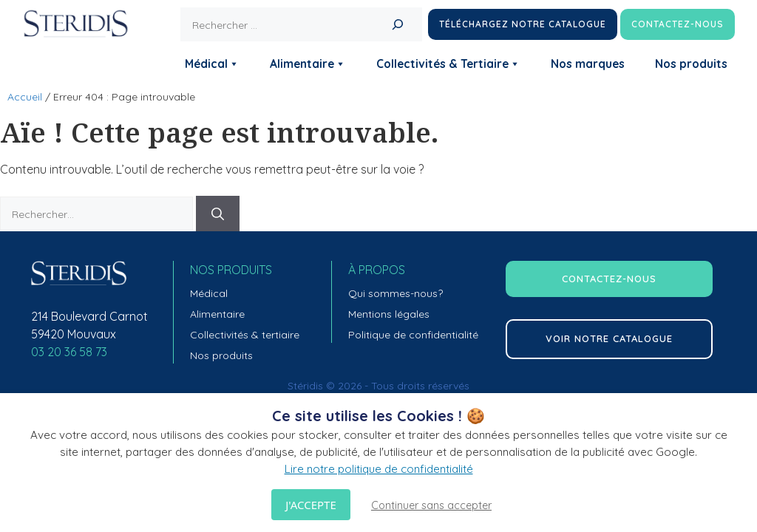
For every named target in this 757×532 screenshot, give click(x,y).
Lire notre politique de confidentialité (379, 469)
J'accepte (310, 505)
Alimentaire (308, 64)
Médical (212, 64)
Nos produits (691, 64)
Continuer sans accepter (431, 505)
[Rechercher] (398, 24)
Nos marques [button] (588, 64)
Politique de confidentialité (413, 335)
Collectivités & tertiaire (245, 335)
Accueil (25, 97)
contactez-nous (609, 279)
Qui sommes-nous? (396, 293)
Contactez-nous (678, 24)
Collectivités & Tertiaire (448, 64)
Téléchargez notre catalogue (523, 24)
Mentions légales (389, 314)
